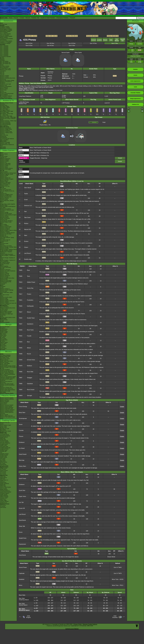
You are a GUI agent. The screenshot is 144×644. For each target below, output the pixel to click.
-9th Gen (2, 72)
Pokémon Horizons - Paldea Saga (8, 121)
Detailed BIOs (3, 330)
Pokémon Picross (4, 216)
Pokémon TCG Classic (6, 431)
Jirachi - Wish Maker (5, 364)
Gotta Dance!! (3, 404)
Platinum (2, 245)
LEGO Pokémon (4, 88)
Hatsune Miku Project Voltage (7, 80)
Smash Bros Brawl (5, 264)
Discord (28, 18)
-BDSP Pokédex (4, 37)
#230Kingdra (28, 617)
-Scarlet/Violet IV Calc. (5, 69)
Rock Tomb (30, 330)
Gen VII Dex (72, 43)
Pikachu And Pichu (5, 400)
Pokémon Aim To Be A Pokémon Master (8, 119)
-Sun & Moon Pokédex (5, 34)
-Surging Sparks (4, 444)
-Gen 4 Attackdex (4, 49)
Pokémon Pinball (4, 300)
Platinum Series (4, 342)
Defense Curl (28, 206)
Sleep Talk (22, 526)
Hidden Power (31, 282)
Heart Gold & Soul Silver (6, 246)
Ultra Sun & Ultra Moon (6, 190)
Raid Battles (3, 430)
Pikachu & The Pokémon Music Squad (8, 418)
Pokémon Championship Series (8, 78)
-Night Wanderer (4, 496)
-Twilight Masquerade (5, 448)
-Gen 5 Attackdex (4, 51)
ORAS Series (3, 348)
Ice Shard (22, 448)
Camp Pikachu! (4, 403)
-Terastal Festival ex (5, 491)
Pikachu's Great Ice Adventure (7, 410)
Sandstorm (30, 324)
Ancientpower (23, 418)
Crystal (2, 288)
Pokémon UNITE (4, 166)
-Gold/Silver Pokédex (5, 28)
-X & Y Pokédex (4, 33)
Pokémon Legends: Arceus (7, 174)
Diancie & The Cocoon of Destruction (6, 382)
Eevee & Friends (4, 415)
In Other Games (4, 309)
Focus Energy (23, 406)
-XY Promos (3, 473)
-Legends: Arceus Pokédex (7, 39)
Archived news (4, 24)
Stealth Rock (23, 538)
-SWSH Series (4, 457)
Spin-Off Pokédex (4, 61)
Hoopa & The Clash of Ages (7, 384)
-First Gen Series (4, 466)
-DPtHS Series (4, 462)
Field (104, 122)
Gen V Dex (115, 43)
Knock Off (22, 508)
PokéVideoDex (4, 137)
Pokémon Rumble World (6, 214)
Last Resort (27, 253)
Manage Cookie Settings (90, 624)
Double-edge (28, 259)
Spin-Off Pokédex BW (5, 64)
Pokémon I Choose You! (6, 387)
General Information (5, 327)
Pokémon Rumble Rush (6, 196)
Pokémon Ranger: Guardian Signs (8, 247)
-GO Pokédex (3, 40)
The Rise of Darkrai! (5, 370)
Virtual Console (4, 310)
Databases (8, 21)
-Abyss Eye (3, 476)
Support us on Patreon (72, 629)
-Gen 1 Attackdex (4, 46)
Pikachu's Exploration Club (6, 409)
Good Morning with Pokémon (7, 139)
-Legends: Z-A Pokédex (6, 42)
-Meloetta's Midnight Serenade (7, 378)
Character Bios (4, 105)
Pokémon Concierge (5, 142)
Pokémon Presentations (6, 86)
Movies (8, 352)
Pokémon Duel (4, 220)
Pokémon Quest (4, 199)
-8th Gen (2, 73)
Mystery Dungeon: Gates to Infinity (8, 230)
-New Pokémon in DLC (6, 97)
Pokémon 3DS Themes (6, 313)
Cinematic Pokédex (5, 66)
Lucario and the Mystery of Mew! (8, 366)
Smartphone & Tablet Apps (6, 314)
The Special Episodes (5, 123)
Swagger (30, 378)
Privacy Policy (78, 624)
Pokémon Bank (4, 205)
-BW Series (3, 461)
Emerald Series (4, 340)
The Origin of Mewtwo (5, 355)
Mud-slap (22, 460)
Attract (29, 348)
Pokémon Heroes (4, 362)
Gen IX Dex (29, 43)
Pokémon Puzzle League (6, 297)
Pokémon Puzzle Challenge (7, 290)
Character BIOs (4, 329)
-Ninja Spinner (4, 478)
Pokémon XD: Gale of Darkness (8, 271)
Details (120, 158)
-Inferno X (2, 481)
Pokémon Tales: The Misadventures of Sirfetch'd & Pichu (7, 145)
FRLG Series (3, 339)
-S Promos (3, 506)
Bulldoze (30, 366)
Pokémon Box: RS (5, 274)
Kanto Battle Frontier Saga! (7, 111)
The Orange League (5, 108)
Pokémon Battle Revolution (7, 254)
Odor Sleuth (28, 188)
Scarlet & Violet (4, 156)
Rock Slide (30, 372)
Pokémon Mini (4, 291)
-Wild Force (3, 499)
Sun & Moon (3, 189)
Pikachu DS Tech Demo (6, 280)
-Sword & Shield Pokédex (6, 36)
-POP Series (3, 474)
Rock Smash (31, 390)
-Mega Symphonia (4, 484)
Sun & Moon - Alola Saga (6, 116)
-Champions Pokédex (5, 43)
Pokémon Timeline (5, 76)
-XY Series (3, 460)
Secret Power (23, 567)
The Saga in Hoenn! (5, 110)
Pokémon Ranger (4, 277)
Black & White (3, 224)
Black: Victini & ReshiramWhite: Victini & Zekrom (8, 375)
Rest (28, 342)
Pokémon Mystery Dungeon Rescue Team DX (7, 180)
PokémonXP (3, 79)
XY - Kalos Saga (4, 115)
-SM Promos (3, 472)
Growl (26, 200)
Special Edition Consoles (6, 311)
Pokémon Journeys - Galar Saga (8, 117)
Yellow (2, 296)
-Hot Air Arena (3, 488)
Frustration (30, 300)
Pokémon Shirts (4, 89)
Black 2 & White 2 (4, 226)
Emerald (2, 269)
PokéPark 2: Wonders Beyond (7, 233)
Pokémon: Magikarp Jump (6, 195)
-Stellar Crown (4, 445)
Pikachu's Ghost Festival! (6, 406)
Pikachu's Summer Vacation (7, 398)
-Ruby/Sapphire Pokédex (6, 29)
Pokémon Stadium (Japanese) (7, 301)
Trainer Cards (3, 426)
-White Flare (3, 439)
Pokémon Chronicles (5, 122)
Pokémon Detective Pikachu (7, 393)
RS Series (3, 338)
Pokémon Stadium (5, 302)
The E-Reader (4, 283)
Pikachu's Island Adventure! (7, 407)
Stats (111, 40)
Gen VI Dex (93, 43)
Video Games (8, 150)
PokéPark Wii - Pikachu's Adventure (6, 252)
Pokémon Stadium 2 (5, 289)
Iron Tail (21, 502)
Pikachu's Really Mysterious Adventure (7, 413)
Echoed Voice (31, 360)
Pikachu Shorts (8, 396)
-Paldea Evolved (4, 455)
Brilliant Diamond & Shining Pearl (8, 173)
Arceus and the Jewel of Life (7, 372)
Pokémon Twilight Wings (6, 129)
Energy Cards (3, 428)
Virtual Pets (3, 315)
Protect (29, 294)
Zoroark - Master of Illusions (7, 373)
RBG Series (3, 334)
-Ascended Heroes (5, 435)
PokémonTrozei (4, 279)
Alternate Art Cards (5, 429)
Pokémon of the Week (5, 70)
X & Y (1, 203)
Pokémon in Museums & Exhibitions (6, 82)
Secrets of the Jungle (5, 391)
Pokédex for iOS (4, 241)
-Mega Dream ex (4, 480)
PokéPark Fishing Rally (6, 282)
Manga (9, 324)
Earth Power (23, 478)
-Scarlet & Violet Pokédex (6, 41)
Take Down (27, 217)
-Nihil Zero (3, 479)
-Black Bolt (3, 438)
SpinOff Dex (123, 40)
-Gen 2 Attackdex (4, 47)
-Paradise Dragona (5, 493)
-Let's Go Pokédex (5, 35)
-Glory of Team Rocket (5, 487)
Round (29, 354)
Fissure (21, 436)
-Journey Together (4, 442)
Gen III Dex (50, 45)
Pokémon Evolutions (5, 130)
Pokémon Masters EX (5, 165)
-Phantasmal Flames (5, 436)
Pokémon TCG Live (5, 186)
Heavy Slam (22, 466)
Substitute (30, 384)
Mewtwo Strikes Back (5, 356)
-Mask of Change (4, 497)
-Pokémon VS (3, 503)
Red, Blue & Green (5, 295)
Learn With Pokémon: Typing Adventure (7, 238)
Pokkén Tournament (5, 218)
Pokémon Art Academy (6, 209)
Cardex (2, 65)
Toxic (29, 276)
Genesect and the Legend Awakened (6, 380)
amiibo (2, 316)
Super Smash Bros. (5, 304)
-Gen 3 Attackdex (4, 48)
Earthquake (30, 306)
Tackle (26, 194)
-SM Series (3, 459)
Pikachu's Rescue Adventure (7, 399)
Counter (21, 430)
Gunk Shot (22, 490)
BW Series (3, 345)
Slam (26, 235)
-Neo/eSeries (3, 465)
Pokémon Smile (4, 181)
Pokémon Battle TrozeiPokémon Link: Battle (8, 207)
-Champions (3, 71)
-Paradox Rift (3, 451)
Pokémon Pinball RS (5, 276)
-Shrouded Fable (4, 447)
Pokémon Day (4, 85)
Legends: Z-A (3, 158)
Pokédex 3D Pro (4, 236)
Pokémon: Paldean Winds (6, 133)
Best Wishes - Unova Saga (7, 114)
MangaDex (3, 328)
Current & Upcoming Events (7, 94)
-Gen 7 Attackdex (4, 53)
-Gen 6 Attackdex (4, 52)
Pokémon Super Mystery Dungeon (8, 215)
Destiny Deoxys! (4, 365)
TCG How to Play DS (5, 240)
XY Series (2, 347)
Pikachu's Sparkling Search (7, 411)
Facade (29, 336)
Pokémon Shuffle (4, 212)
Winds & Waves (4, 154)
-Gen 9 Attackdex (4, 55)
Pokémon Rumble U (5, 229)
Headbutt (22, 579)
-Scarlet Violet (3, 456)
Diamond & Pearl (4, 243)
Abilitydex (2, 60)
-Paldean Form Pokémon (6, 98)
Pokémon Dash (4, 272)
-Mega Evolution (4, 437)
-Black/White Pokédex (5, 32)
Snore (21, 424)
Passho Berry (44, 124)
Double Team (31, 318)
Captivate (22, 573)
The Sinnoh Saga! (4, 112)
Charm (26, 247)
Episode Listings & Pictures (7, 103)
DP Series (2, 341)
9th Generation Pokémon (6, 96)
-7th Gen (2, 74)
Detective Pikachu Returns (6, 168)
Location (99, 40)
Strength (30, 396)
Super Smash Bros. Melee (6, 292)
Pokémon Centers (4, 77)
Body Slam (22, 412)
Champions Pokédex (62, 18)
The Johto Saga (4, 109)
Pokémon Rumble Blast (6, 234)
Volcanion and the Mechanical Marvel (7, 386)
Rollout (26, 223)
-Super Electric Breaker (6, 492)
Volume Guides (4, 333)
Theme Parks (3, 90)
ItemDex (2, 58)
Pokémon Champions (5, 159)
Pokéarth (72, 18)
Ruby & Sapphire (4, 266)
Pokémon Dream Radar (6, 227)
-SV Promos (3, 469)
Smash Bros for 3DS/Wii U (6, 221)
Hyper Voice (22, 496)
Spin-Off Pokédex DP (5, 63)
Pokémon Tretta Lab (5, 228)
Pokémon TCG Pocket (5, 169)
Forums (16, 18)
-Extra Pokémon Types (6, 425)
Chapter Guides (4, 332)
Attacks (105, 40)
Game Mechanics (4, 67)
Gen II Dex (72, 45)
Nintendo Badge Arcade (6, 222)
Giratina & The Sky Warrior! (7, 371)
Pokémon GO (3, 162)
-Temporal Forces (4, 449)
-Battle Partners (4, 490)
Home (11, 18)
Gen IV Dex (29, 45)
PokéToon (2, 134)
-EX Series (3, 463)
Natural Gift (27, 229)
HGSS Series (3, 343)
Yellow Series (3, 335)
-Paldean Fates (4, 450)
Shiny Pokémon (4, 126)
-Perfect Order (4, 433)
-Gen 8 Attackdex (4, 54)
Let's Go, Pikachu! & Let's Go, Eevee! (7, 192)
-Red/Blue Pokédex (5, 27)
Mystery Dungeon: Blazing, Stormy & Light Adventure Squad (8, 250)
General (93, 40)
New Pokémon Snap (5, 184)
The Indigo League (5, 106)
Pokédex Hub (35, 18)
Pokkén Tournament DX (6, 197)
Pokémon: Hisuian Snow (6, 132)
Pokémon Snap (4, 298)
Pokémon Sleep (4, 167)
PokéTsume (3, 148)
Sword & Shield (4, 172)
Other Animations (4, 140)
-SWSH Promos (4, 470)
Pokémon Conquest (5, 232)
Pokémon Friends (4, 161)
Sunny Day (30, 288)
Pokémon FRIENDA (5, 322)
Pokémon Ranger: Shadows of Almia (7, 258)
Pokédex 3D (3, 235)
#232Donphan (115, 617)
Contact (22, 18)
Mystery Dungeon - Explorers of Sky (8, 256)
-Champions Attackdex (5, 57)
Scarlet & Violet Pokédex (48, 18)
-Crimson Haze (4, 498)
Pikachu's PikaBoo (5, 401)
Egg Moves (117, 40)
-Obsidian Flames (4, 454)
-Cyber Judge (3, 500)
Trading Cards (8, 420)
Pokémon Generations (5, 128)
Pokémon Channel (5, 273)
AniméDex (3, 104)
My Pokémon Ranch (5, 263)
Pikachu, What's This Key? (6, 416)
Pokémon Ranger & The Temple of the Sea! (8, 368)
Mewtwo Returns (4, 360)
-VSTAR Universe (4, 501)
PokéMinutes (3, 136)
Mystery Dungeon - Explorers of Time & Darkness (8, 261)
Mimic (21, 585)
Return (29, 312)
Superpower (22, 544)
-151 (1, 453)
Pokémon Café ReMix (5, 164)
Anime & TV (8, 101)
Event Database (4, 95)
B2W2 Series (3, 346)
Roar (28, 270)
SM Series (3, 349)
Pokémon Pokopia (4, 160)
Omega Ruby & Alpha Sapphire (8, 204)
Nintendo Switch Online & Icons (8, 317)
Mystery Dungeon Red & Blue (7, 278)
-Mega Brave (3, 482)
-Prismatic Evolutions (5, 443)
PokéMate (3, 284)
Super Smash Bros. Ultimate (7, 201)
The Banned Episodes (5, 124)
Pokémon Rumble (4, 248)
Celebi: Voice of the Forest (6, 361)
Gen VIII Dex (51, 43)
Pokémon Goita (4, 320)
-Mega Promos (4, 468)
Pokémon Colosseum (5, 270)
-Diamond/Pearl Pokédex (6, 30)
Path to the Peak (4, 135)
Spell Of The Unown (5, 359)
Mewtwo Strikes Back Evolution (8, 390)
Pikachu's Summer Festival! (7, 405)
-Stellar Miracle (4, 494)
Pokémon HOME (4, 175)
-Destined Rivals (4, 441)
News (1, 23)
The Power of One (4, 358)
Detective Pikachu (4, 198)
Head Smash (23, 454)
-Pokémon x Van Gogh (5, 84)
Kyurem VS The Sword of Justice (8, 377)
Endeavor (22, 442)
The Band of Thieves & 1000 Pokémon (7, 211)
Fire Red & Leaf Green (6, 267)
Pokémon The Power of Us (6, 389)
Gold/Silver (3, 286)
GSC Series (3, 336)
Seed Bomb (22, 520)
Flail (25, 211)
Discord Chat (3, 92)
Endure (26, 241)
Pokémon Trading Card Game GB (8, 303)
